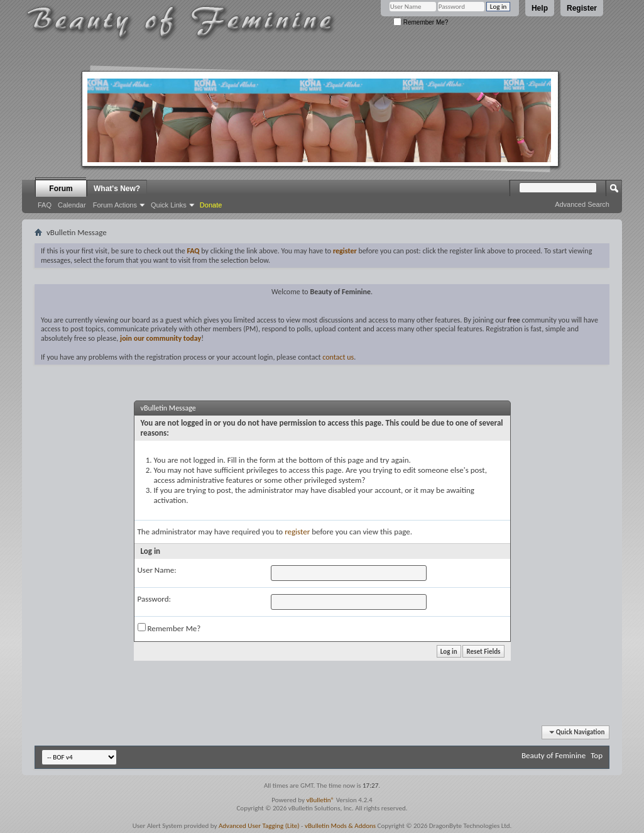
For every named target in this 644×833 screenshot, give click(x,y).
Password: (154, 599)
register (297, 532)
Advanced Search (582, 204)
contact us (338, 357)
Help (540, 8)
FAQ (45, 205)
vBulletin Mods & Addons (340, 826)
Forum (61, 189)
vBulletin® (320, 800)
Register (582, 8)
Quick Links (169, 205)
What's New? (117, 189)
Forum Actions (115, 205)
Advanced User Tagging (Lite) (259, 826)
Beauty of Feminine (554, 755)
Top (597, 755)
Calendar (72, 205)
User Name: (157, 570)
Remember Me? (421, 22)
